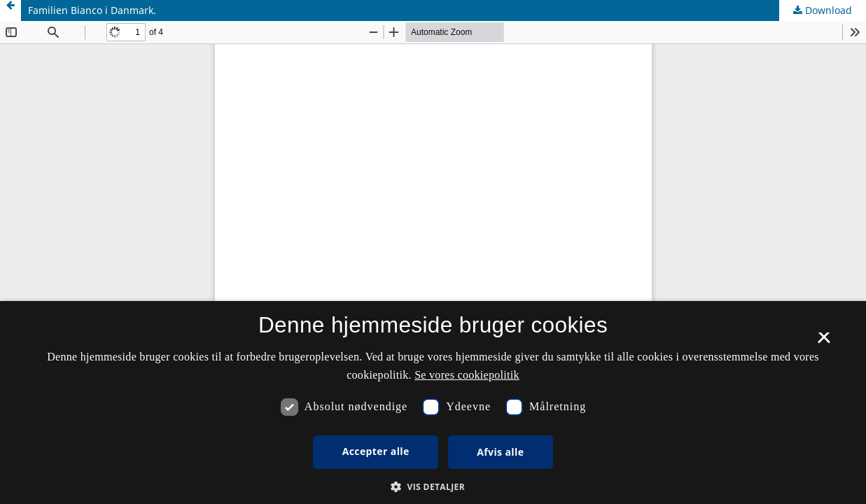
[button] (433, 487)
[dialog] (433, 402)
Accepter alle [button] (376, 451)
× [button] (824, 342)
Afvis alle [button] (500, 452)
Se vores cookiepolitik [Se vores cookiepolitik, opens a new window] (467, 375)
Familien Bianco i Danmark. (92, 10)
